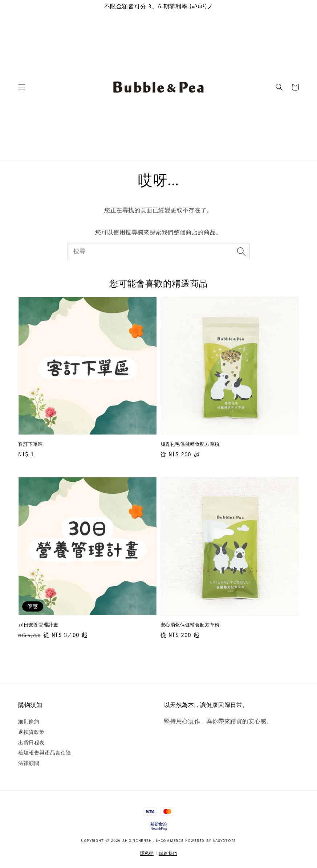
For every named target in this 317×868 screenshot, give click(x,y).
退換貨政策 (31, 732)
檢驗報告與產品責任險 (45, 753)
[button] (22, 87)
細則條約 (29, 722)
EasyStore (225, 840)
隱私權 (147, 853)
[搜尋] (241, 251)
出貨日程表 (31, 743)
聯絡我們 (168, 853)
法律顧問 (29, 763)
